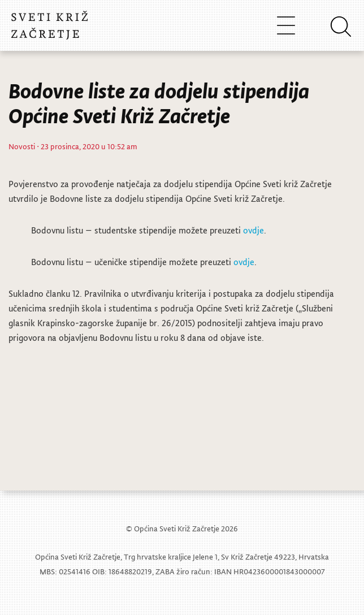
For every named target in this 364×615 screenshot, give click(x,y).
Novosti (22, 146)
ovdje (253, 230)
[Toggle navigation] (286, 25)
